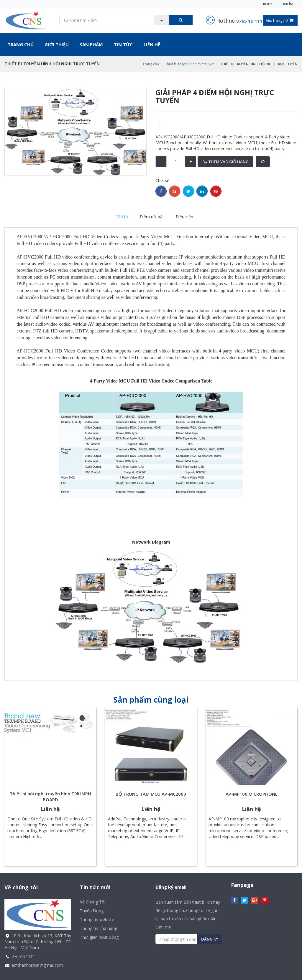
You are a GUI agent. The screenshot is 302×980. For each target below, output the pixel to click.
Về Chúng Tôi (93, 902)
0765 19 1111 (251, 21)
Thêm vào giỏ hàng (225, 162)
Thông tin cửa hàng (99, 928)
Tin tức (267, 4)
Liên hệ (287, 4)
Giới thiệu (57, 44)
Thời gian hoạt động (99, 937)
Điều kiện (184, 217)
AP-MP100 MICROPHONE (252, 794)
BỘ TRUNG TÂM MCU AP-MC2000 (151, 794)
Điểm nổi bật (152, 217)
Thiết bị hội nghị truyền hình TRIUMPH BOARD (50, 797)
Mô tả (122, 217)
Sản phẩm (91, 44)
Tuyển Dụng (92, 911)
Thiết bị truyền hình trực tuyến (190, 64)
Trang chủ (21, 44)
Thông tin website (97, 919)
